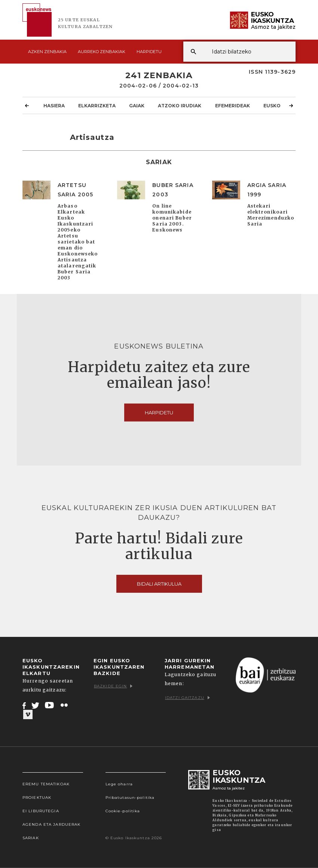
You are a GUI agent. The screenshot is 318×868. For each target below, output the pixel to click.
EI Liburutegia (41, 811)
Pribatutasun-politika (130, 798)
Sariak (31, 838)
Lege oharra (119, 784)
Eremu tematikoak (46, 784)
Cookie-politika (123, 811)
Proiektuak (37, 798)
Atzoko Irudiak (180, 105)
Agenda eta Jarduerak (51, 824)
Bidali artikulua (159, 584)
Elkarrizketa (97, 105)
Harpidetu (149, 52)
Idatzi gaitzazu (187, 698)
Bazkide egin (113, 686)
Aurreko (102, 52)
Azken (47, 52)
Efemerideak (233, 105)
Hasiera (54, 105)
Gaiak (137, 105)
